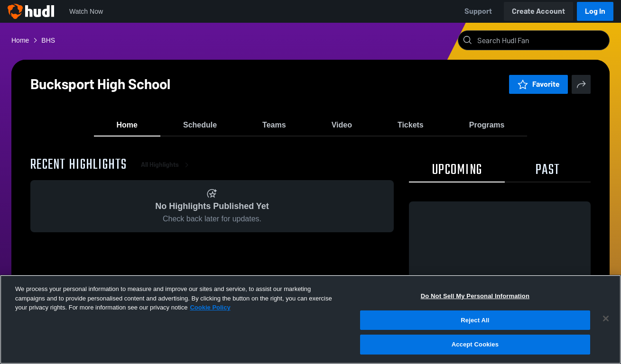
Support (478, 11)
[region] (310, 319)
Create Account (538, 11)
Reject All (475, 320)
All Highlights (167, 170)
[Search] (541, 40)
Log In (595, 11)
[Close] (606, 318)
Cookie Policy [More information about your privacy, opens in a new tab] (210, 307)
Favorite (538, 84)
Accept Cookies (475, 344)
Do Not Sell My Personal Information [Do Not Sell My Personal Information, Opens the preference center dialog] (475, 296)
